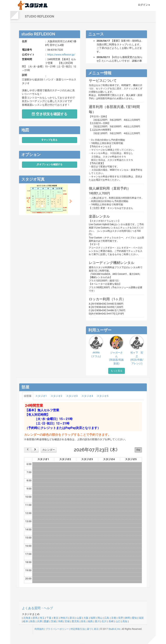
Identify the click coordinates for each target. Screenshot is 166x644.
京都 (114, 618)
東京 (56, 618)
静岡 (127, 618)
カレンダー (49, 450)
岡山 (100, 618)
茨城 (53, 621)
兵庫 (40, 621)
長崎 (111, 621)
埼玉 (42, 618)
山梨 (79, 618)
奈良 (83, 621)
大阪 (86, 618)
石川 (104, 621)
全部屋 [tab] (28, 396)
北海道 (27, 618)
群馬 (35, 618)
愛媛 (46, 621)
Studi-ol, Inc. (115, 629)
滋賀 (141, 618)
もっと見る (117, 371)
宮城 (67, 621)
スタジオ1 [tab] (41, 396)
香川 (97, 621)
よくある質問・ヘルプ (37, 608)
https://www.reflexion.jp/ (61, 55)
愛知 (134, 618)
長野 (121, 618)
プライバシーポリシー (57, 629)
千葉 (49, 618)
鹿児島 (75, 621)
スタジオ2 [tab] (56, 396)
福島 (90, 621)
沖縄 (60, 621)
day (138, 450)
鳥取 (33, 621)
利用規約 (39, 629)
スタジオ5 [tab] (102, 396)
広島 (107, 618)
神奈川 (64, 618)
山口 (118, 621)
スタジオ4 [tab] (87, 396)
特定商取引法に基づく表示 (85, 629)
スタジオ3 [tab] (72, 396)
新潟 (72, 618)
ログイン (144, 5)
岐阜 (26, 621)
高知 (125, 621)
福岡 (93, 618)
